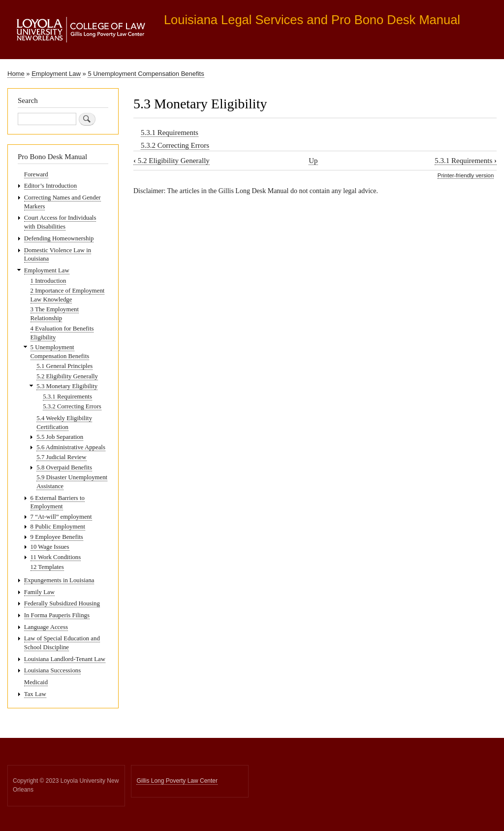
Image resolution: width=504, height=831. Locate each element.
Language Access (46, 627)
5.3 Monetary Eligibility (67, 386)
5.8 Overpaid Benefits (64, 467)
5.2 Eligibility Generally (172, 161)
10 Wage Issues (50, 547)
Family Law (39, 592)
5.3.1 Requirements (170, 133)
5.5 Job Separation (60, 437)
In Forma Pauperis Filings (57, 615)
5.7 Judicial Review (61, 457)
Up (313, 161)
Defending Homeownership (59, 238)
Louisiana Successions (52, 670)
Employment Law (56, 74)
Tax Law (35, 694)
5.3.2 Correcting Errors (175, 145)
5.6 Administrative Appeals (71, 447)
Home (16, 74)
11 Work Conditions (56, 557)
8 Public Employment (58, 527)
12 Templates (47, 567)
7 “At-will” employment (61, 517)
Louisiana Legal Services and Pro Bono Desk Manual (312, 20)
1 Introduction (48, 281)
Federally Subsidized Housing (62, 603)
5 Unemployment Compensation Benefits (146, 74)
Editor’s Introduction (50, 186)
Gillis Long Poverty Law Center (177, 781)
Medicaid (36, 682)
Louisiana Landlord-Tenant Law (65, 659)
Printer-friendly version (466, 175)
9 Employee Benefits (57, 537)
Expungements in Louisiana (59, 580)
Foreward (36, 174)
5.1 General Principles (64, 366)
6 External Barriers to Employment (58, 502)
